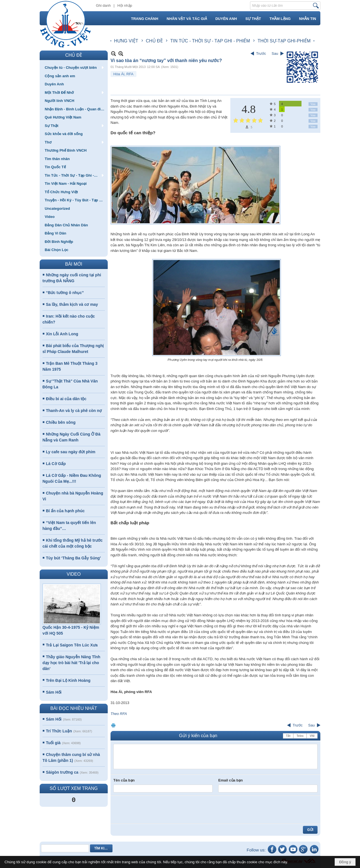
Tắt (288, 736)
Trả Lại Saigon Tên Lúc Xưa (72, 645)
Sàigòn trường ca (62, 772)
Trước (261, 53)
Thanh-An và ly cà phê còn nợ (74, 411)
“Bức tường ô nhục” (65, 293)
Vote (313, 104)
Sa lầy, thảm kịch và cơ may (72, 304)
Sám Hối (54, 692)
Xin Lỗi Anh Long (62, 334)
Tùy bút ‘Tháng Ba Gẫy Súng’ (73, 558)
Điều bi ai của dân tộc (66, 399)
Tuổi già (53, 743)
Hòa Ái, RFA (123, 74)
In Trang (113, 725)
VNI (312, 736)
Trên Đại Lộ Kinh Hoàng (68, 680)
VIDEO (74, 574)
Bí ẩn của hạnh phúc (65, 511)
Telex (300, 736)
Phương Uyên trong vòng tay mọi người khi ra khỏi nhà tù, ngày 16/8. (215, 360)
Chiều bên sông (61, 422)
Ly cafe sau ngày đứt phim (71, 452)
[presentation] (156, 810)
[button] (74, 67)
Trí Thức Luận (59, 731)
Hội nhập (125, 5)
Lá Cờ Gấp (56, 464)
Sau (275, 53)
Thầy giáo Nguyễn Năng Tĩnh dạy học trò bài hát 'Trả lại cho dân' (71, 663)
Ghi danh (103, 5)
